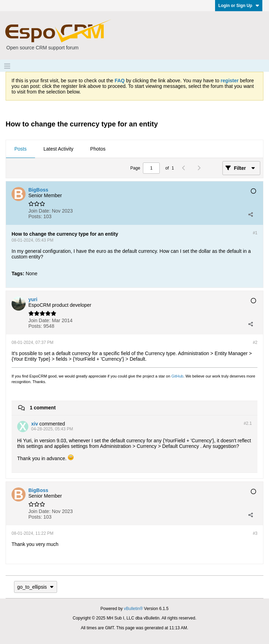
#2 (255, 342)
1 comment (43, 408)
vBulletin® (133, 609)
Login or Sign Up (239, 6)
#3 (255, 533)
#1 (255, 233)
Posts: (35, 216)
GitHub (177, 376)
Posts (20, 149)
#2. (248, 423)
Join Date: (39, 211)
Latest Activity (58, 149)
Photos (98, 149)
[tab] (20, 149)
